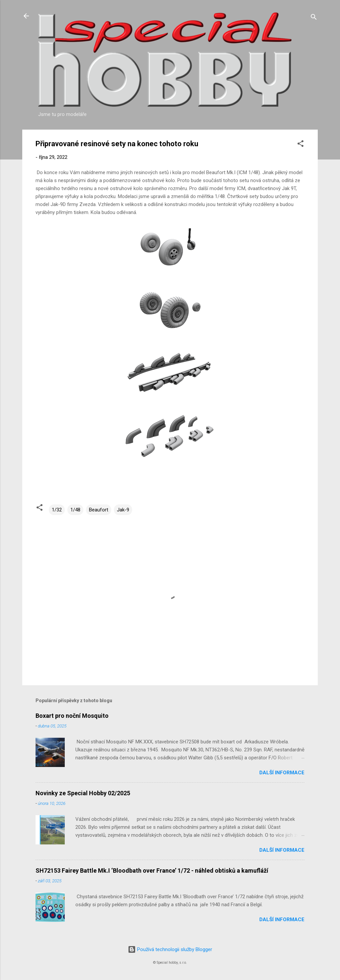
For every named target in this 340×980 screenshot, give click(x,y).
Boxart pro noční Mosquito (72, 716)
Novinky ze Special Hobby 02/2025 (83, 793)
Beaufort (99, 510)
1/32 (57, 510)
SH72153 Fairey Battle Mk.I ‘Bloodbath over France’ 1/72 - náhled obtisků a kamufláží (152, 871)
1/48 (75, 510)
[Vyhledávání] (314, 18)
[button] (300, 145)
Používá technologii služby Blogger (170, 949)
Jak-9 (123, 510)
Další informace (282, 773)
